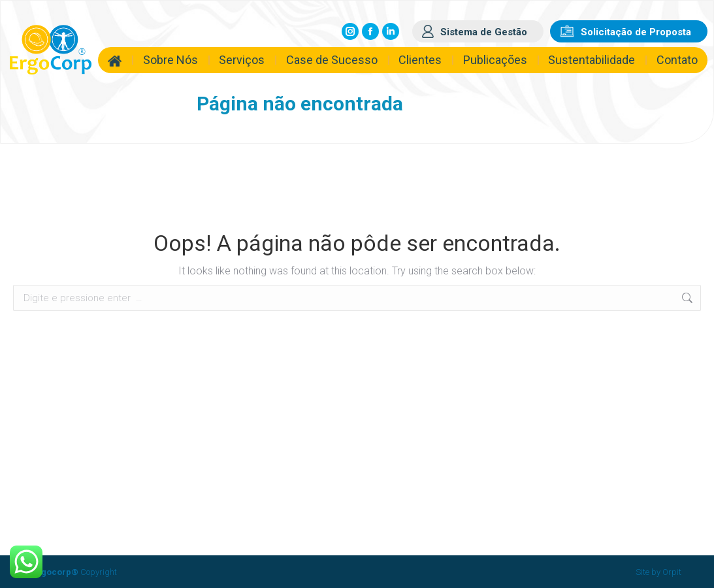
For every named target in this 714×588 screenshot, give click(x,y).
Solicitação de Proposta (636, 32)
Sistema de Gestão (484, 32)
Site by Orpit (658, 572)
